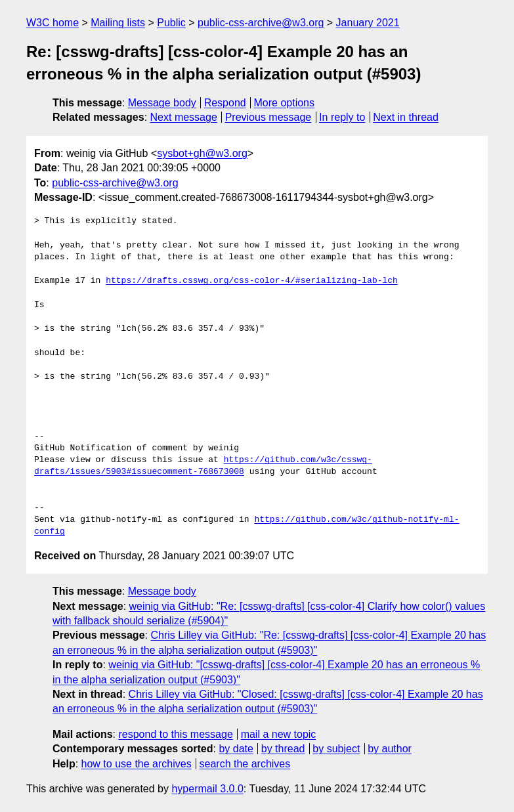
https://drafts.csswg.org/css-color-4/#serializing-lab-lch (252, 281)
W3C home (53, 23)
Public (171, 23)
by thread (283, 749)
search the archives (245, 764)
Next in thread (406, 117)
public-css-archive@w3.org (261, 23)
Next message (184, 117)
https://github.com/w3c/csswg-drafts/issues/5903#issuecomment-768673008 (203, 466)
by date (236, 749)
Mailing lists (118, 23)
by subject (336, 749)
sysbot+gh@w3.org (202, 153)
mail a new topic (279, 734)
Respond (225, 103)
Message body (162, 103)
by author (390, 749)
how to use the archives (137, 764)
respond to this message (175, 734)
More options (285, 103)
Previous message (268, 117)
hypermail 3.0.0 (207, 789)
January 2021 (368, 23)
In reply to (342, 117)
